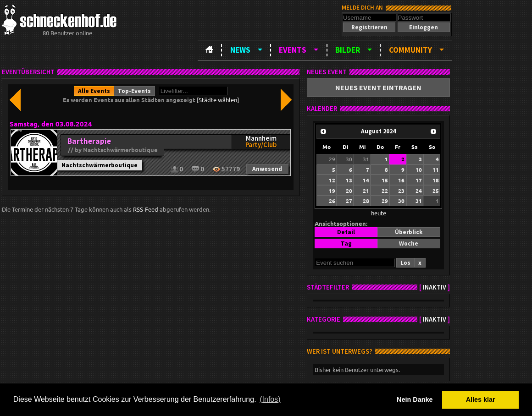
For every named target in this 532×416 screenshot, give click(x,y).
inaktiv (435, 287)
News (240, 50)
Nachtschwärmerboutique (100, 165)
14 (366, 180)
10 (419, 170)
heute (379, 213)
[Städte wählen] (218, 100)
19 (332, 191)
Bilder (348, 50)
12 (332, 180)
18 (436, 180)
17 (419, 180)
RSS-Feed (146, 209)
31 (366, 159)
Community (410, 50)
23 (401, 191)
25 (436, 191)
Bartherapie (89, 141)
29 (332, 159)
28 (366, 201)
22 (385, 191)
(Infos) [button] (270, 399)
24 (419, 191)
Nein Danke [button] (415, 400)
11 (436, 170)
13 (349, 180)
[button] (369, 27)
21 (366, 191)
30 (349, 159)
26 (332, 201)
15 (385, 180)
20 (349, 191)
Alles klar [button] (481, 400)
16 (401, 180)
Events (293, 50)
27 (349, 201)
